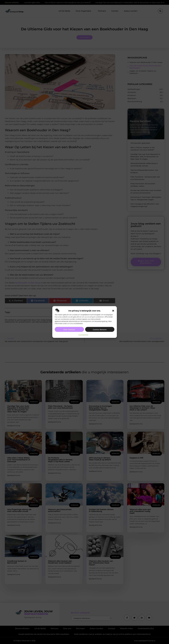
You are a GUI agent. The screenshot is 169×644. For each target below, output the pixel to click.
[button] (113, 311)
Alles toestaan (69, 330)
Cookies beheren (100, 330)
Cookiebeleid (83, 335)
